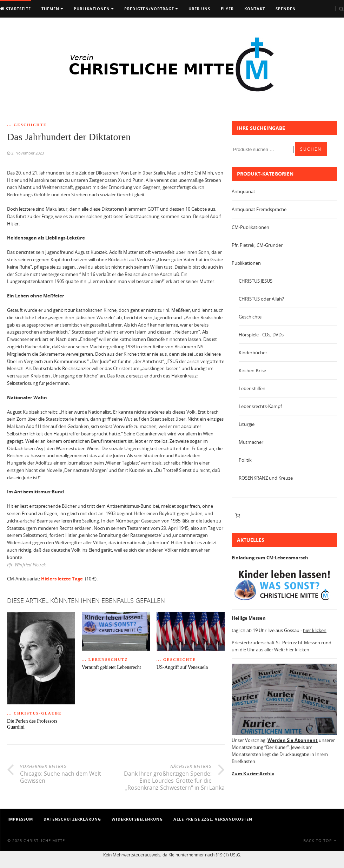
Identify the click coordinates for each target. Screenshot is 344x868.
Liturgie (247, 424)
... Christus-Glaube (34, 713)
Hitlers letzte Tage (62, 579)
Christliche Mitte (44, 840)
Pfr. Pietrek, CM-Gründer (257, 245)
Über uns (199, 9)
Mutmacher (251, 442)
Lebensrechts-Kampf (260, 406)
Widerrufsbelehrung (137, 819)
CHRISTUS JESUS (256, 281)
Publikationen (92, 9)
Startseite (15, 9)
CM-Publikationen (250, 227)
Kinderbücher (253, 353)
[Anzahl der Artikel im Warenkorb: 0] (237, 515)
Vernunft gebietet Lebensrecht (111, 667)
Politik (245, 460)
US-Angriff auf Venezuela (182, 667)
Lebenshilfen (252, 388)
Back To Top (320, 840)
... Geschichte (27, 125)
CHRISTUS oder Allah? (261, 299)
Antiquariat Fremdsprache (259, 209)
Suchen (311, 149)
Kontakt (255, 9)
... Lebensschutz (105, 659)
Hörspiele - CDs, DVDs (261, 335)
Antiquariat (243, 191)
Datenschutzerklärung (72, 819)
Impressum (20, 819)
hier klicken (315, 630)
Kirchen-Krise (252, 370)
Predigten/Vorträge (149, 9)
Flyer (227, 9)
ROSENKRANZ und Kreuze (266, 478)
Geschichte (250, 317)
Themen (50, 9)
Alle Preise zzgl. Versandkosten (213, 819)
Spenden (286, 9)
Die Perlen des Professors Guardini (32, 724)
